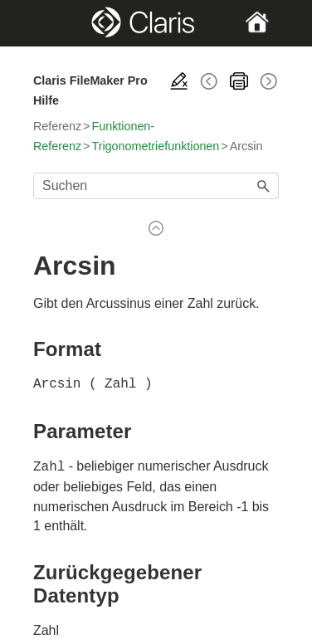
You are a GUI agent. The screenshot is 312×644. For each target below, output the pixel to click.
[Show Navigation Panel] (44, 23)
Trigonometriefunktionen (155, 146)
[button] (264, 186)
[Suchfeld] (156, 186)
